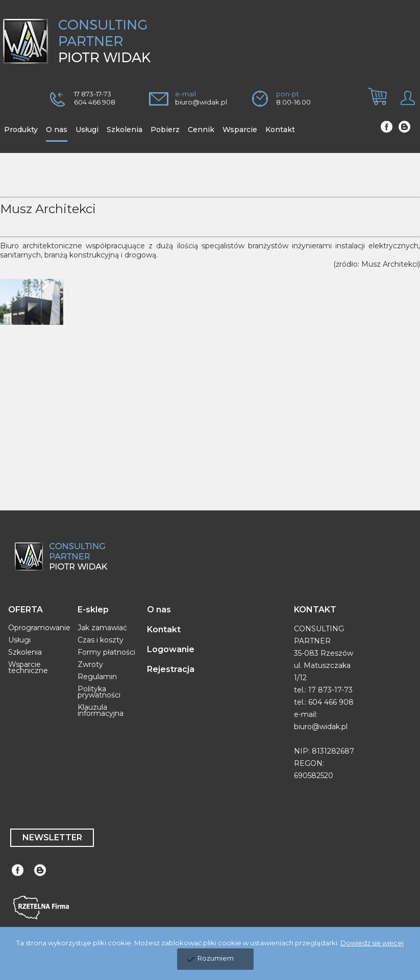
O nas (159, 610)
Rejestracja (171, 669)
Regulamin (97, 677)
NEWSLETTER (52, 837)
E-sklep (93, 610)
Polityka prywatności (99, 692)
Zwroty (90, 664)
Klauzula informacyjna (101, 710)
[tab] (374, 105)
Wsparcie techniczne (28, 667)
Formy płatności (106, 652)
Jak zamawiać (102, 628)
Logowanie (171, 649)
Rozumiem (216, 958)
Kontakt (164, 629)
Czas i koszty (101, 640)
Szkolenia (25, 652)
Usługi (19, 640)
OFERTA (26, 610)
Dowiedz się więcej (372, 943)
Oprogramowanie (39, 628)
